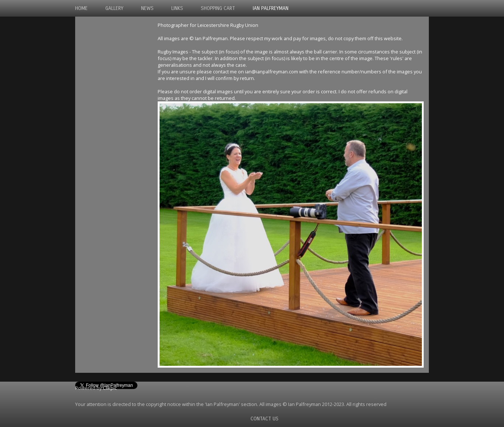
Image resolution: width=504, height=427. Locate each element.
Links (177, 8)
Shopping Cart (218, 8)
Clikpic (110, 388)
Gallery (114, 8)
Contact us (265, 419)
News (147, 8)
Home (81, 8)
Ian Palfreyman (271, 8)
